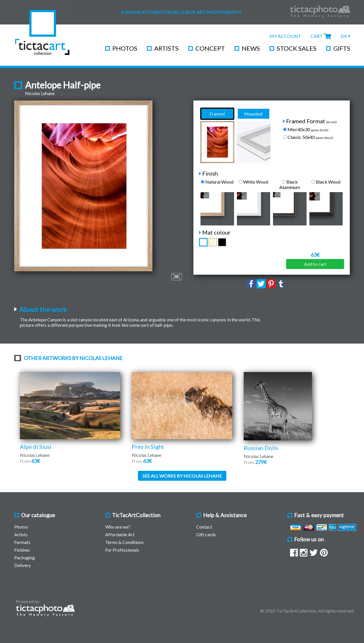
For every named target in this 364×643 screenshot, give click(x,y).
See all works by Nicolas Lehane (182, 476)
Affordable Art (120, 534)
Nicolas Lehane (40, 93)
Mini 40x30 (306, 129)
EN (346, 36)
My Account (285, 36)
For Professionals (122, 550)
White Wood (253, 182)
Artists (166, 48)
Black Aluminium (290, 184)
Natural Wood (217, 182)
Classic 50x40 (308, 137)
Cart (317, 36)
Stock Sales (297, 48)
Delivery (22, 565)
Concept (210, 48)
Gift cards (206, 534)
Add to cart (315, 264)
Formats (22, 542)
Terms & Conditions (124, 542)
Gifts (342, 48)
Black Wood (326, 182)
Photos (125, 48)
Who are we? (118, 527)
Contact (204, 527)
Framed (217, 114)
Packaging (25, 557)
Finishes (22, 550)
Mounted (253, 114)
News (251, 48)
